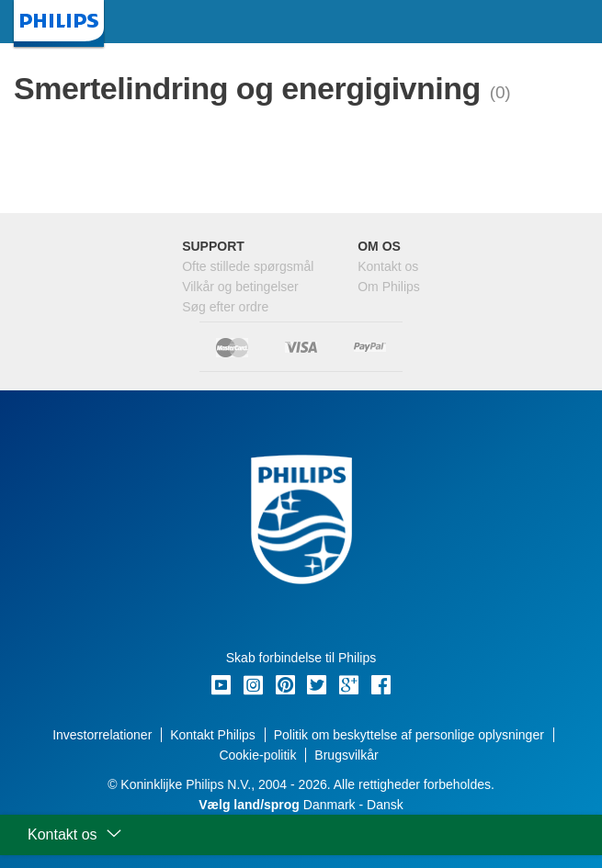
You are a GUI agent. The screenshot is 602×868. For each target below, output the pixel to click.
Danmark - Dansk (301, 805)
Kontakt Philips (213, 735)
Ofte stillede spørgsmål (248, 266)
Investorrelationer (102, 735)
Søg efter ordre (225, 307)
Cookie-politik (257, 755)
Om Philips (389, 287)
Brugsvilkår (346, 755)
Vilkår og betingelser (240, 287)
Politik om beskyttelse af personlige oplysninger (409, 735)
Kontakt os (388, 266)
